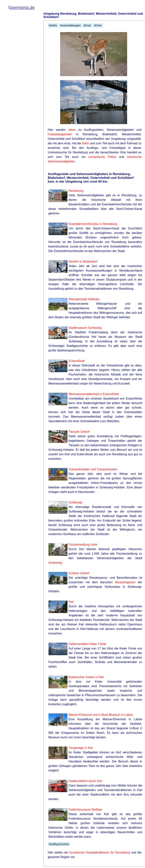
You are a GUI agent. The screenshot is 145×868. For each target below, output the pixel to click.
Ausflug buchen (59, 844)
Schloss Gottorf (79, 573)
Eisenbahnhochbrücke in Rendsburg (93, 224)
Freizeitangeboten (60, 134)
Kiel (71, 602)
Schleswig (75, 502)
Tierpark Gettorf (79, 432)
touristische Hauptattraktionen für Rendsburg (100, 852)
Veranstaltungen (70, 25)
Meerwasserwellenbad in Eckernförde (94, 394)
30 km (87, 25)
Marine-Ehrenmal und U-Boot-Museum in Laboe (101, 715)
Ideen (72, 130)
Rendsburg (76, 191)
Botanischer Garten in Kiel (86, 677)
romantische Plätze (102, 157)
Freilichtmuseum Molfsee (85, 810)
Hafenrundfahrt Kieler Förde (87, 644)
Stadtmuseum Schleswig (85, 328)
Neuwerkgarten (125, 582)
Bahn (86, 143)
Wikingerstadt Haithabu (84, 299)
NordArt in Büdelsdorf (83, 262)
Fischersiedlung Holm (83, 545)
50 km (98, 25)
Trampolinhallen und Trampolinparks (93, 469)
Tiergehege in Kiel (81, 748)
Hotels (53, 25)
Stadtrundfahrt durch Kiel (85, 781)
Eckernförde (77, 361)
